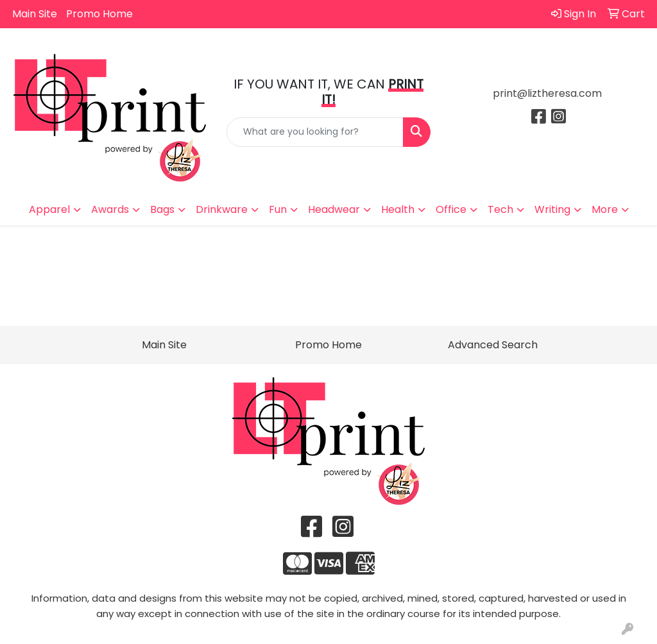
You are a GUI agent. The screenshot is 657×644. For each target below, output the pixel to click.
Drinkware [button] (222, 209)
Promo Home (99, 14)
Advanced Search (493, 345)
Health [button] (398, 209)
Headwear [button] (334, 209)
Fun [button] (278, 209)
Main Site (35, 14)
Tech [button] (500, 209)
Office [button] (451, 209)
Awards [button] (110, 209)
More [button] (605, 209)
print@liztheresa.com (547, 93)
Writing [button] (552, 209)
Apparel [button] (49, 209)
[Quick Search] (315, 132)
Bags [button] (162, 209)
